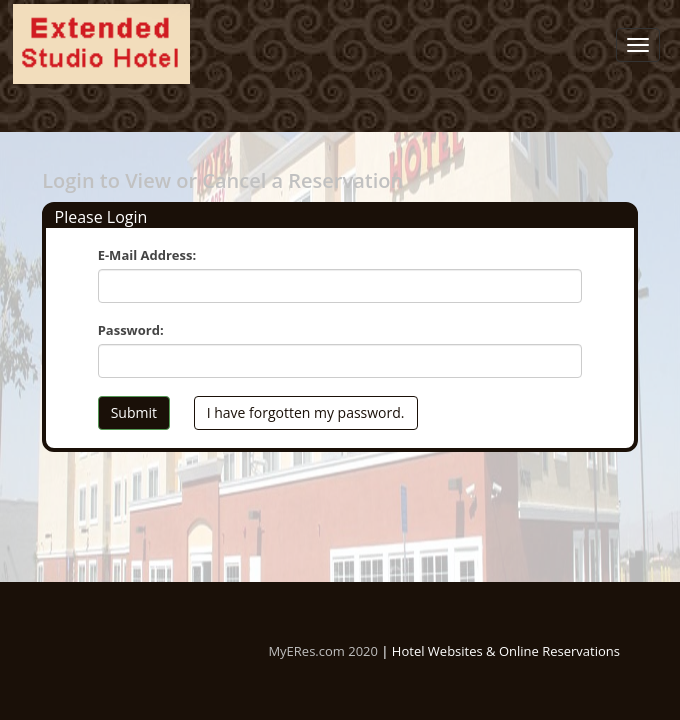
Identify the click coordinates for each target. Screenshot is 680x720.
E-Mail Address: (147, 255)
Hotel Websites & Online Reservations (506, 651)
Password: (131, 330)
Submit (134, 412)
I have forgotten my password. (306, 412)
